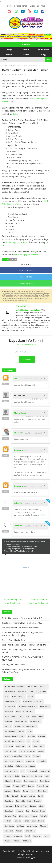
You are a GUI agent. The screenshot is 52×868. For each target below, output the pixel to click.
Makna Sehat (20, 413)
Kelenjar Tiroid (21, 806)
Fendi (26, 821)
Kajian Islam (41, 691)
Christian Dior (10, 816)
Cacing (27, 756)
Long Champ (32, 826)
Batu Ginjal (25, 716)
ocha (16, 378)
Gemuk (16, 786)
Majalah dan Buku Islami (15, 736)
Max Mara (9, 831)
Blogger (32, 857)
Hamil (41, 716)
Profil (43, 515)
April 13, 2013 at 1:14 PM (38, 399)
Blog (35, 746)
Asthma (31, 696)
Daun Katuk (45, 771)
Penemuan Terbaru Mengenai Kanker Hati (38, 601)
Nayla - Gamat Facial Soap (14, 640)
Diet (29, 801)
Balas (6, 384)
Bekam (22, 751)
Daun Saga (44, 781)
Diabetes (8, 721)
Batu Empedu (35, 721)
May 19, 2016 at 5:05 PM (33, 503)
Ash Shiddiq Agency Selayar (17, 242)
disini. (15, 114)
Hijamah (8, 781)
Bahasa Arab (21, 766)
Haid (47, 776)
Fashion (8, 821)
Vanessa (8, 841)
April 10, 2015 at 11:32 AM (33, 450)
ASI (15, 751)
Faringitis (44, 816)
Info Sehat (22, 691)
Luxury (33, 806)
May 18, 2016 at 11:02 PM (33, 486)
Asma (7, 696)
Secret (27, 836)
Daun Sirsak (10, 761)
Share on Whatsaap (26, 283)
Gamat (32, 766)
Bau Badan (41, 761)
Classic (34, 816)
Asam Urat (39, 701)
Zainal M (21, 306)
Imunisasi (9, 806)
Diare (22, 741)
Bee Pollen (9, 766)
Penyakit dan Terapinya (28, 706)
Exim (17, 776)
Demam (8, 726)
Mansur (43, 826)
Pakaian (19, 831)
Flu (29, 746)
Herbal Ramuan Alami (14, 686)
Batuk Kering (29, 711)
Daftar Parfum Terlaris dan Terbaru (26, 70)
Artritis (32, 796)
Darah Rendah (11, 731)
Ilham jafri (19, 433)
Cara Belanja (27, 776)
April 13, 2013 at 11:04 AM (33, 379)
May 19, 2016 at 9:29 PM (33, 526)
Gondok (15, 796)
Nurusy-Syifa (10, 706)
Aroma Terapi (42, 786)
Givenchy (37, 801)
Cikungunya (24, 816)
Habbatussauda (19, 696)
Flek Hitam (43, 791)
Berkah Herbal (11, 741)
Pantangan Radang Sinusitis (14, 665)
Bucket (35, 811)
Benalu (17, 791)
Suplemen (37, 836)
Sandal (24, 796)
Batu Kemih (19, 726)
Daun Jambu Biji (30, 781)
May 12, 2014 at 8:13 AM (33, 433)
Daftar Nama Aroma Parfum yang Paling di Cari (23, 618)
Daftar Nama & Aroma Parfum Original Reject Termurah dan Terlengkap (22, 634)
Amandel (31, 736)
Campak (36, 756)
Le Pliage (20, 826)
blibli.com (27, 841)
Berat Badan (17, 756)
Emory (7, 786)
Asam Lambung (11, 716)
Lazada (20, 761)
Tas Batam (9, 746)
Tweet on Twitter (26, 277)
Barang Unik (32, 771)
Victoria (17, 841)
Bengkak (44, 686)
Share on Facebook (26, 270)
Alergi (18, 711)
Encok (33, 791)
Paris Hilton (30, 831)
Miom (41, 806)
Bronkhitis (9, 711)
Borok (25, 791)
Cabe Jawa (9, 801)
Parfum (12, 66)
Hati (28, 741)
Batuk (29, 731)
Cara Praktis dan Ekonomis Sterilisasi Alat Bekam (24, 645)
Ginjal (22, 731)
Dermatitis (20, 801)
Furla (7, 796)
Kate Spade (9, 826)
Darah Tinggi (32, 726)
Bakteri (41, 751)
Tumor (47, 836)
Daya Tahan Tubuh (12, 701)
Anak (31, 691)
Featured (18, 821)
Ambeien (42, 736)
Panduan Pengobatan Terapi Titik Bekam (13, 601)
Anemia (36, 741)
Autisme (8, 791)
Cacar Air (31, 751)
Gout (34, 821)
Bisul (41, 746)
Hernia (41, 821)
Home (26, 44)
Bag (28, 811)
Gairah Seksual (21, 721)
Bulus (43, 811)
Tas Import (20, 746)
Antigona (19, 811)
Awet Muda (45, 706)
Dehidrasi (9, 776)
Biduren (18, 781)
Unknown (18, 450)
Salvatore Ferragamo (13, 836)
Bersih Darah (10, 691)
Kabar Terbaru (32, 686)
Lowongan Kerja (11, 771)
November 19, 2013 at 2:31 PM (36, 416)
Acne (7, 756)
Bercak (40, 796)
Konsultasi (27, 701)
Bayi (34, 716)
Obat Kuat (9, 811)
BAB (22, 771)
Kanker (31, 786)
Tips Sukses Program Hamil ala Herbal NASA (22, 623)
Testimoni (30, 761)
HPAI (24, 786)
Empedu (39, 776)
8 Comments (21, 74)
